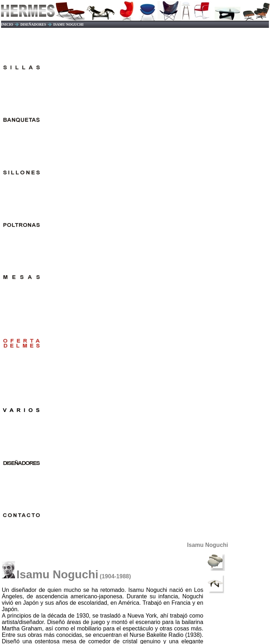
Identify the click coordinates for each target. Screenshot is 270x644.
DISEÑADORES (33, 24)
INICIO (7, 24)
